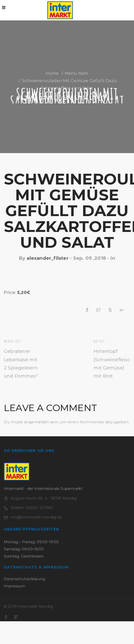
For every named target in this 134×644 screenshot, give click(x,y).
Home (52, 73)
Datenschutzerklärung (24, 579)
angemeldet (36, 422)
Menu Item (76, 73)
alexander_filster (47, 258)
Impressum (14, 586)
